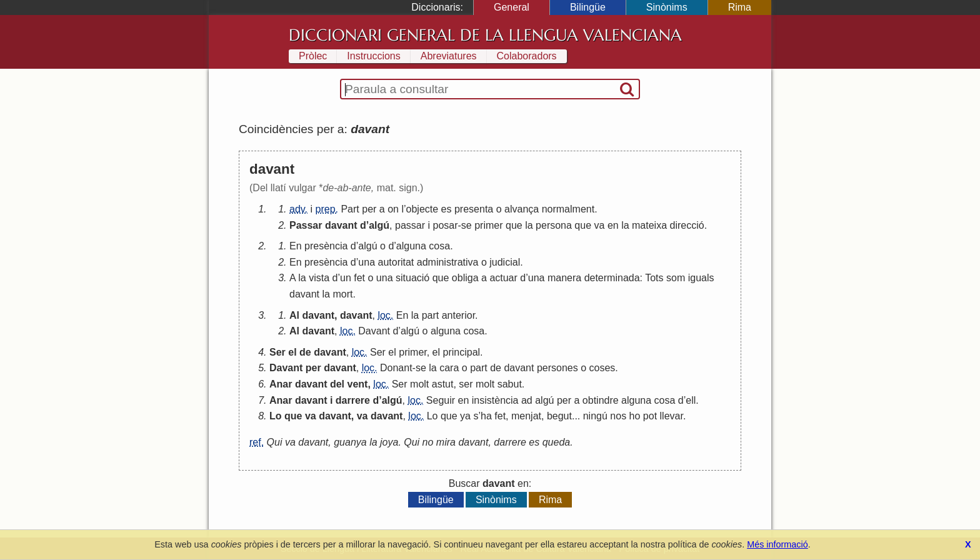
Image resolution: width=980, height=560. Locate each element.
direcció (687, 225)
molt (419, 384)
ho (635, 416)
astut (443, 384)
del (337, 384)
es (447, 209)
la (529, 225)
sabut (510, 384)
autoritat (396, 262)
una (367, 262)
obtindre (601, 400)
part (431, 315)
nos (618, 416)
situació (412, 278)
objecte (422, 209)
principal (462, 352)
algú (379, 225)
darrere (353, 400)
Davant (374, 331)
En (296, 246)
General (512, 7)
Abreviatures (449, 56)
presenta (474, 209)
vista (319, 278)
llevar (672, 416)
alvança (522, 209)
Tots (654, 278)
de (305, 352)
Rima (740, 7)
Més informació (777, 544)
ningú (595, 416)
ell (691, 400)
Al (294, 315)
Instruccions (373, 56)
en (613, 225)
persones (557, 368)
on (393, 209)
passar (410, 225)
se (467, 225)
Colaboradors (527, 56)
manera (564, 278)
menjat (526, 416)
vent (358, 384)
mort (342, 294)
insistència (495, 400)
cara (449, 368)
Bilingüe (588, 7)
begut (559, 416)
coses (602, 368)
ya (465, 416)
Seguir (441, 400)
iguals (701, 278)
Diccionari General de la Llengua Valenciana (485, 35)
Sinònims (667, 7)
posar (446, 225)
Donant (396, 368)
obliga (465, 278)
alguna (411, 246)
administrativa (448, 262)
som (676, 278)
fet (359, 278)
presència (326, 246)
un (346, 278)
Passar (306, 225)
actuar (503, 278)
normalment (568, 209)
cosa (439, 246)
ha (486, 416)
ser (466, 384)
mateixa (649, 225)
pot (650, 416)
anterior (458, 315)
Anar (281, 384)
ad (527, 400)
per (369, 209)
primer (488, 225)
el (292, 352)
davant (341, 225)
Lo (276, 416)
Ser (277, 352)
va (600, 225)
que (514, 225)
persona (554, 225)
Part (350, 209)
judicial (505, 262)
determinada (612, 278)
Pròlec (313, 56)
